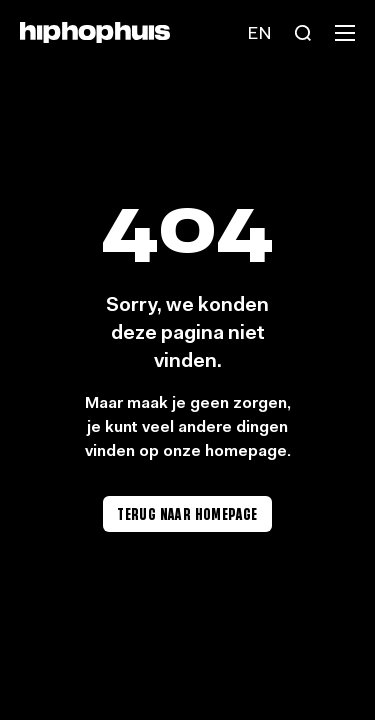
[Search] (303, 33)
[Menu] (345, 33)
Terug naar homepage (187, 513)
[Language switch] (259, 33)
